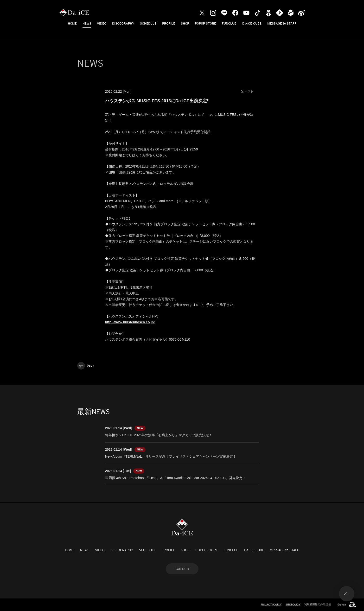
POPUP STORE (205, 23)
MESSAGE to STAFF (282, 23)
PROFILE (169, 23)
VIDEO (102, 23)
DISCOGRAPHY (123, 23)
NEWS (87, 23)
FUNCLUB (229, 23)
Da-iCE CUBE (252, 23)
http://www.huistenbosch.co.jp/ (130, 322)
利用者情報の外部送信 (318, 604)
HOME (72, 23)
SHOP (185, 23)
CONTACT (182, 569)
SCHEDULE (148, 23)
